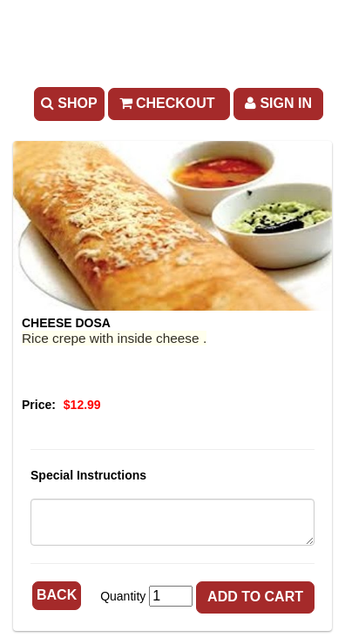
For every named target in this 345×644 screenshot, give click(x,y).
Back (57, 595)
